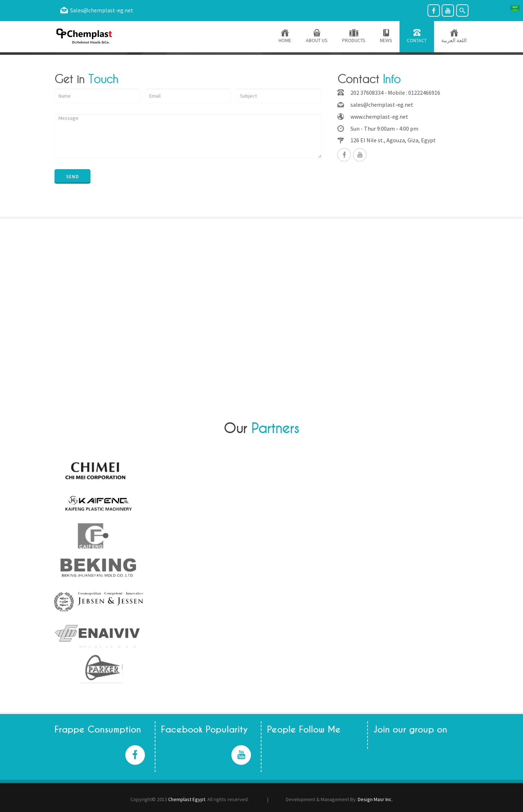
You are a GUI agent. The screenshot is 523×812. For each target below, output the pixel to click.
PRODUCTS (354, 36)
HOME (285, 36)
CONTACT (417, 36)
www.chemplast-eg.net (379, 117)
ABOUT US (317, 36)
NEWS (386, 36)
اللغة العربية (454, 36)
